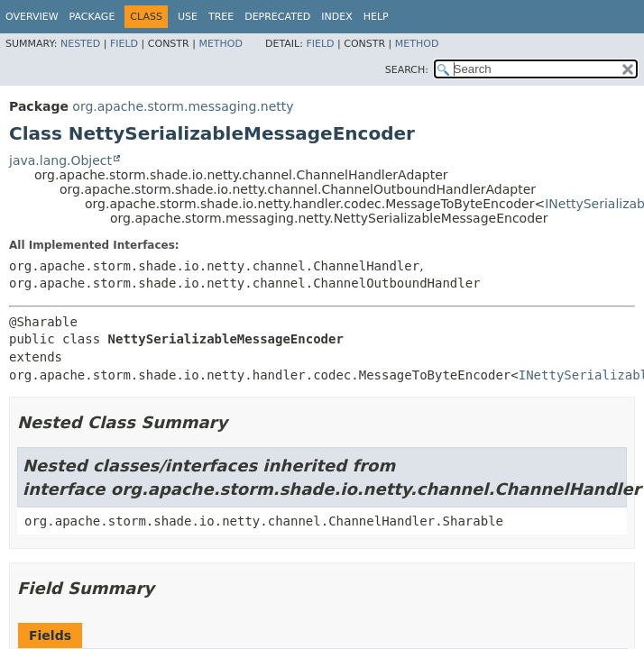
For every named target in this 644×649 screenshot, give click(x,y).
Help (376, 17)
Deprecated (277, 17)
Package (92, 17)
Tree (221, 17)
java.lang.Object (60, 160)
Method (221, 44)
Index (336, 17)
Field (124, 44)
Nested (80, 44)
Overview (32, 17)
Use (188, 17)
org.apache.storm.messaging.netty (183, 106)
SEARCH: (407, 70)
